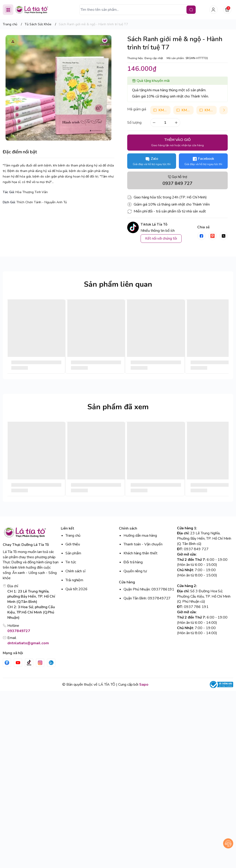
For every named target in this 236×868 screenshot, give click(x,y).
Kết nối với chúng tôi (161, 238)
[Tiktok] (29, 663)
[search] (191, 10)
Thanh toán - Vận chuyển (143, 544)
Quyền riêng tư (135, 571)
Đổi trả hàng (133, 562)
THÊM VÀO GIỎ (177, 142)
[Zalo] (51, 663)
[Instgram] (40, 663)
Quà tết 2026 (77, 589)
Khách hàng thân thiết (140, 553)
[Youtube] (18, 663)
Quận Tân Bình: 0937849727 (147, 598)
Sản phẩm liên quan (118, 284)
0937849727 (19, 631)
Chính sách (128, 528)
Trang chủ (73, 536)
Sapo (144, 685)
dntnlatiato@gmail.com (28, 643)
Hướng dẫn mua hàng (140, 536)
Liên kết (67, 528)
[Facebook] (7, 663)
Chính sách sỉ (75, 571)
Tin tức (71, 562)
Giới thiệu (73, 544)
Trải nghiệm (74, 580)
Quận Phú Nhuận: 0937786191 (149, 589)
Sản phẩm (73, 553)
